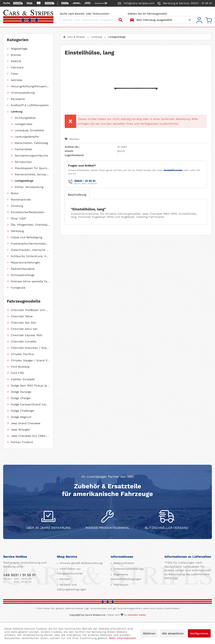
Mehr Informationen (123, 638)
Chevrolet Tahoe (22, 316)
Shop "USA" (19, 218)
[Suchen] (121, 20)
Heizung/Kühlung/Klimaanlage (30, 86)
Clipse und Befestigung (26, 237)
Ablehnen (149, 633)
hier (175, 578)
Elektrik (16, 61)
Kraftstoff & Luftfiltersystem (30, 105)
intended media (137, 615)
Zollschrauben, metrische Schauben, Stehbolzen (30, 250)
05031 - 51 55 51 (85, 181)
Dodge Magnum (21, 417)
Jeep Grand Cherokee (26, 423)
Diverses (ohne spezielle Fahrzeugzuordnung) (30, 281)
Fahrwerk (17, 67)
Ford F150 (17, 373)
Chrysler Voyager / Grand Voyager (30, 360)
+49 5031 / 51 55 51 (19, 575)
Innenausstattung (23, 93)
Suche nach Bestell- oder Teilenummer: (85, 14)
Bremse (16, 55)
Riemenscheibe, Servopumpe (32, 174)
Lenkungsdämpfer (27, 137)
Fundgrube (18, 288)
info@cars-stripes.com (136, 3)
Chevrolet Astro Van (24, 329)
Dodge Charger (21, 398)
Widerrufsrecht (123, 563)
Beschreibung (77, 195)
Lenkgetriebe (24, 124)
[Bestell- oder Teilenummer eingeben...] (92, 20)
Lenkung (17, 111)
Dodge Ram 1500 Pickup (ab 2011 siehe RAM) (30, 385)
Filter (14, 74)
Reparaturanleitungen (26, 262)
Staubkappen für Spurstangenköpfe (32, 168)
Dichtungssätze (25, 118)
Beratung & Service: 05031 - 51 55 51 (185, 3)
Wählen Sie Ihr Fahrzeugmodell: (148, 14)
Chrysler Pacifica (22, 354)
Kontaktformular (173, 170)
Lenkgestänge (24, 181)
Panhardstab (23, 149)
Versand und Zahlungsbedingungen (72, 587)
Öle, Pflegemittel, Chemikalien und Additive (30, 225)
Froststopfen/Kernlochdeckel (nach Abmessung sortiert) (30, 244)
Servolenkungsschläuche (31, 155)
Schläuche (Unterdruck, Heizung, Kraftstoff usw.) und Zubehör (30, 256)
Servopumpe (23, 162)
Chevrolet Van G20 (23, 323)
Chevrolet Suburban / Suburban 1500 (30, 348)
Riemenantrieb (21, 200)
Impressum (120, 585)
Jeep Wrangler (21, 430)
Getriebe (17, 80)
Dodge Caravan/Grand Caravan (30, 404)
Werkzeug (17, 231)
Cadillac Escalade (23, 379)
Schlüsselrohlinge (23, 275)
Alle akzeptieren (173, 633)
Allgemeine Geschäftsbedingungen (126, 577)
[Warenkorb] (209, 20)
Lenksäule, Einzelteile (29, 130)
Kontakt (64, 579)
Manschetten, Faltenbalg (31, 143)
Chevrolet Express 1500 (27, 335)
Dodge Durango (21, 392)
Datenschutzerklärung (128, 569)
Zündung (17, 206)
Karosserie (18, 99)
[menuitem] (199, 20)
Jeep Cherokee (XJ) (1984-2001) (30, 436)
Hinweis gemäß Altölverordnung (80, 563)
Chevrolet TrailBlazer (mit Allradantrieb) (30, 310)
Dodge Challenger (23, 411)
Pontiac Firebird (22, 442)
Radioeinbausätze (23, 269)
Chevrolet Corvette (24, 341)
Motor (15, 193)
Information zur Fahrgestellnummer (70, 571)
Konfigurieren (199, 633)
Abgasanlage (19, 49)
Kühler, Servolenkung (29, 187)
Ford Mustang (20, 367)
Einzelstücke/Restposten (28, 212)
